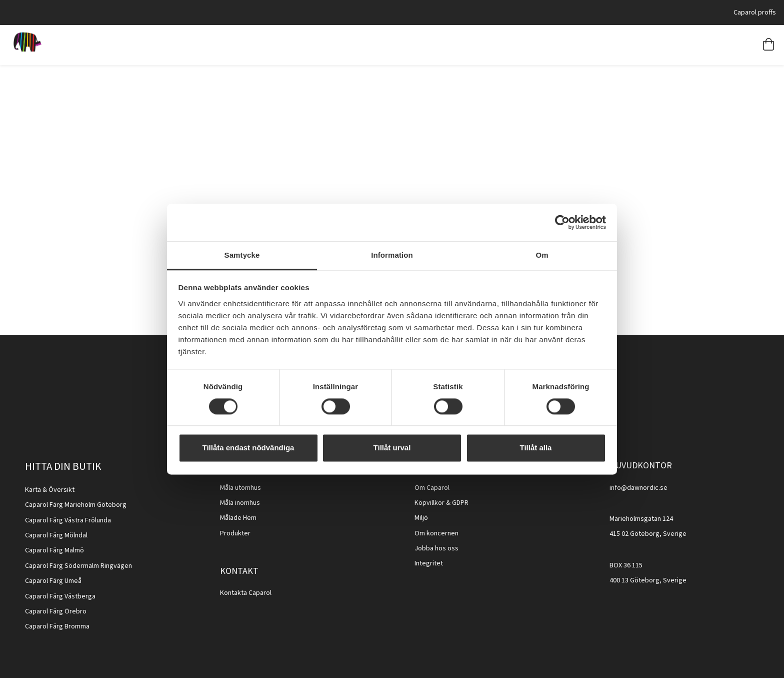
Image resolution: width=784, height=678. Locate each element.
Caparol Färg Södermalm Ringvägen (78, 566)
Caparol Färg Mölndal (56, 535)
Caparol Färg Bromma (57, 626)
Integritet (429, 563)
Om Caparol (432, 488)
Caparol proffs (755, 12)
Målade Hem (238, 518)
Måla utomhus (240, 488)
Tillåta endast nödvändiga (248, 448)
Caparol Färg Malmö (54, 550)
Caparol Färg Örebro (56, 611)
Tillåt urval (392, 448)
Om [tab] (542, 255)
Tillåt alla (536, 448)
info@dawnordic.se (638, 488)
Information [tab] (392, 255)
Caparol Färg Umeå (53, 581)
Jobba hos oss (436, 548)
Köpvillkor (429, 503)
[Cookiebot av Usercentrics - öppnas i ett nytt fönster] (562, 222)
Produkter (235, 533)
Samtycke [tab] (242, 255)
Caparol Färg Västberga (60, 596)
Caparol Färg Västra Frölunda (68, 520)
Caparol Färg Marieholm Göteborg (76, 505)
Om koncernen (436, 533)
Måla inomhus (240, 503)
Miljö (421, 518)
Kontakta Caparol (246, 593)
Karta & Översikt (50, 490)
